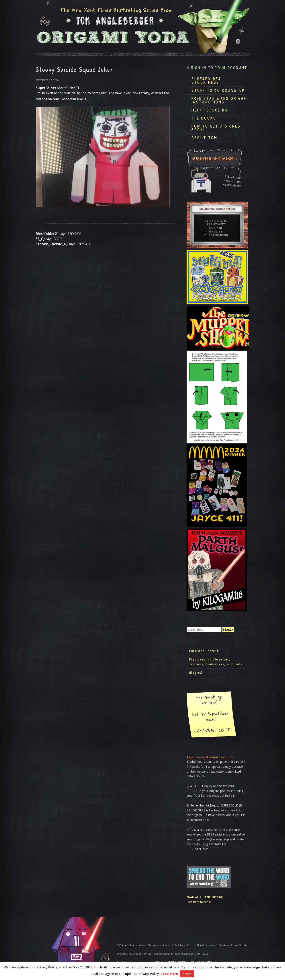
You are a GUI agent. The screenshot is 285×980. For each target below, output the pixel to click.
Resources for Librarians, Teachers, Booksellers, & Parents (216, 662)
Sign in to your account (219, 68)
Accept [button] (187, 974)
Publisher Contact (204, 651)
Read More (169, 974)
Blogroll (196, 673)
